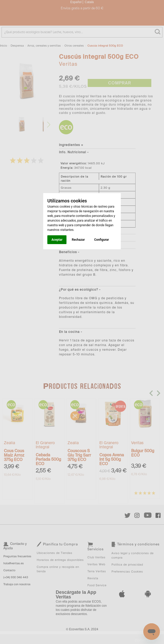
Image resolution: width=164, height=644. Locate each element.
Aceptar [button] (57, 240)
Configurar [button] (102, 240)
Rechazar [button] (78, 240)
